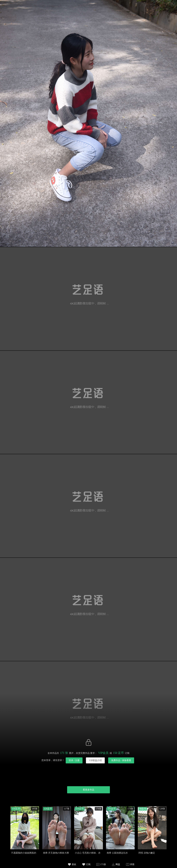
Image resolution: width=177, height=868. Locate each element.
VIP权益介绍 (95, 760)
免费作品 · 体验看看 (121, 760)
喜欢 (74, 864)
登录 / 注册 (74, 760)
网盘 (118, 864)
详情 (132, 864)
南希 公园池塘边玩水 (117, 853)
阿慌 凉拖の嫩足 (147, 853)
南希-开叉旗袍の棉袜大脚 (56, 853)
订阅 (88, 864)
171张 (103, 864)
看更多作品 (88, 790)
